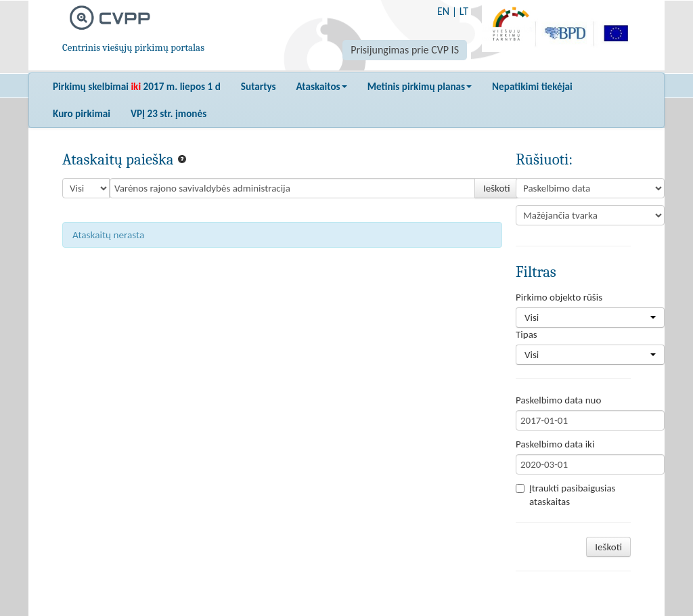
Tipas (527, 334)
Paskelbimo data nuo (558, 400)
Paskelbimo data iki (555, 444)
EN (443, 11)
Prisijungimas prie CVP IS (405, 50)
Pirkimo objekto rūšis (559, 297)
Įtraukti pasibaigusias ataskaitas (565, 495)
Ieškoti (497, 188)
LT (464, 11)
